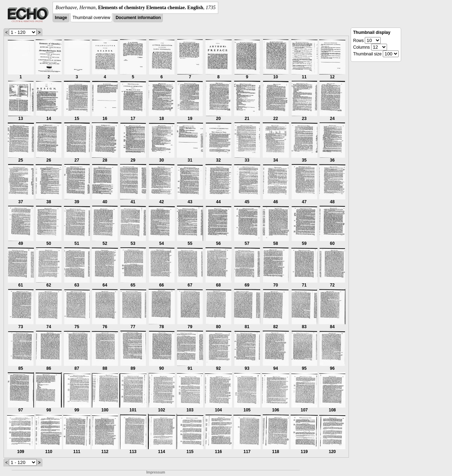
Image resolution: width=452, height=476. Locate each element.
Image (61, 18)
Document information (138, 18)
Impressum (156, 472)
